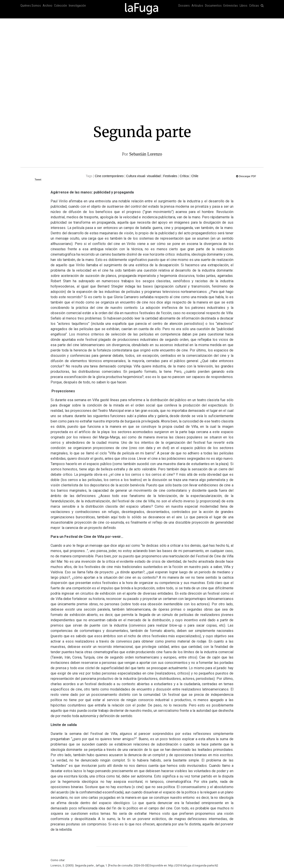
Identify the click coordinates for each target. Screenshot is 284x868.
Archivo (47, 6)
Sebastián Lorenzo (146, 154)
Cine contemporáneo (109, 176)
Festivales (170, 176)
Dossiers (184, 6)
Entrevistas (231, 6)
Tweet (38, 180)
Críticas (254, 6)
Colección (61, 6)
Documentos (213, 6)
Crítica (184, 176)
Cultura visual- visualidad (144, 176)
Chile (195, 176)
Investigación (77, 6)
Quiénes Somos (31, 6)
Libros (244, 6)
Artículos (197, 6)
